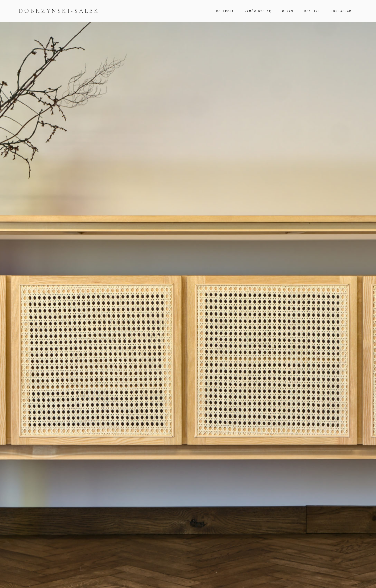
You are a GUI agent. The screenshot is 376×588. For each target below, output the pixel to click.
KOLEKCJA (225, 11)
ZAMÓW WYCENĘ (258, 11)
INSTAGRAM (341, 11)
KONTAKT (312, 11)
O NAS (288, 11)
